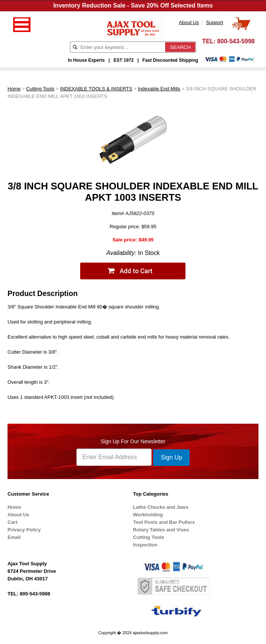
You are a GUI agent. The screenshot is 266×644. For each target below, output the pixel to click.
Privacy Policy (24, 530)
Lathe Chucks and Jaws (161, 507)
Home (14, 89)
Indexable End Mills (159, 89)
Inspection (145, 545)
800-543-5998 (236, 41)
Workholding (148, 515)
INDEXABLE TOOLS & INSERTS (96, 89)
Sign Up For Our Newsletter (133, 441)
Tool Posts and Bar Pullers (164, 522)
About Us (18, 515)
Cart (12, 522)
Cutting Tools (40, 89)
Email (14, 537)
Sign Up (171, 457)
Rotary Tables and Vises (161, 530)
